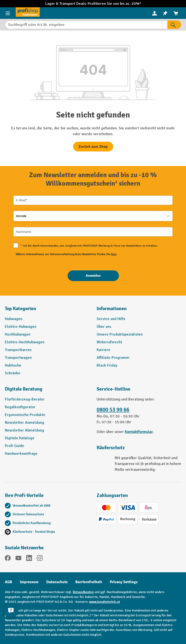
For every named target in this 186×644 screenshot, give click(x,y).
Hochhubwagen (18, 334)
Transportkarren (18, 350)
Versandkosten (83, 592)
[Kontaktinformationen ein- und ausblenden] (11, 610)
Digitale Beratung (24, 389)
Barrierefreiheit (89, 582)
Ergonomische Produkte (25, 415)
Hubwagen (14, 319)
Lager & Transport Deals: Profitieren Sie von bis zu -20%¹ (93, 4)
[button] (47, 391)
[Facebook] (8, 559)
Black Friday (107, 365)
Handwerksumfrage (21, 454)
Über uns (104, 327)
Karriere (104, 350)
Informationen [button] (112, 309)
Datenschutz (57, 582)
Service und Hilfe (111, 319)
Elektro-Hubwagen (21, 327)
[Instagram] (40, 559)
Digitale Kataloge (20, 438)
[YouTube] (18, 559)
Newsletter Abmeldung (24, 430)
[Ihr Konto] (155, 13)
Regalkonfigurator (20, 407)
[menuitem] (155, 13)
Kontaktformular (139, 432)
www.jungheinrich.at (105, 602)
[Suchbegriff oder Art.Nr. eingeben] (86, 25)
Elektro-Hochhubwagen (25, 342)
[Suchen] (174, 25)
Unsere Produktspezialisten (120, 334)
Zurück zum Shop (93, 147)
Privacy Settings (124, 582)
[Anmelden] (93, 276)
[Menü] (8, 13)
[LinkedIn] (29, 559)
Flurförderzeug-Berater (25, 399)
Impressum (29, 582)
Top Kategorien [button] (20, 309)
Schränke (13, 373)
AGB (8, 582)
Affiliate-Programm (113, 358)
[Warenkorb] (176, 13)
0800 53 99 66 (113, 410)
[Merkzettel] (165, 13)
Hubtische (13, 365)
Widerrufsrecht (109, 342)
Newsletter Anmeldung (24, 423)
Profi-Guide (15, 446)
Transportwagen (18, 358)
